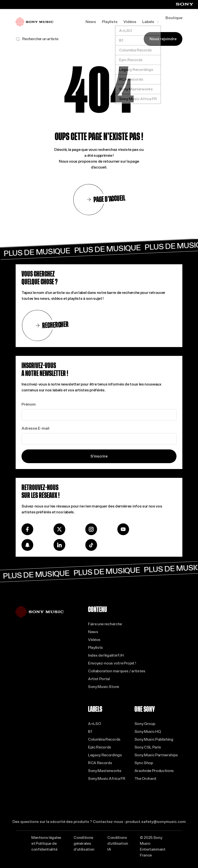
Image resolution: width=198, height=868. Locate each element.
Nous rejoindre (163, 39)
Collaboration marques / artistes (117, 671)
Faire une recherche (105, 624)
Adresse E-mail (35, 428)
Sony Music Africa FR (107, 778)
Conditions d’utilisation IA (118, 843)
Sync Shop (144, 763)
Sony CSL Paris (148, 747)
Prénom (29, 404)
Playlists (110, 22)
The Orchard (145, 778)
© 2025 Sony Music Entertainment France (153, 846)
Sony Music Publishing (154, 739)
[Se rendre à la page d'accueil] (34, 22)
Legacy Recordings (105, 755)
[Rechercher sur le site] (37, 39)
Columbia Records (104, 739)
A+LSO (94, 724)
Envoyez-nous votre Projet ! (112, 663)
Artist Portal (99, 679)
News (91, 22)
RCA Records (100, 763)
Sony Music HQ (148, 731)
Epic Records (100, 747)
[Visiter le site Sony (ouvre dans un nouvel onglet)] (185, 4)
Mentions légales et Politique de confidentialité (46, 843)
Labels (151, 22)
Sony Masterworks (105, 771)
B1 (90, 731)
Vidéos (130, 22)
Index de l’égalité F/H (106, 655)
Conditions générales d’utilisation (84, 843)
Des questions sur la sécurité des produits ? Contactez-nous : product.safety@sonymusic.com (99, 822)
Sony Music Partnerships (156, 755)
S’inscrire (99, 456)
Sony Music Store (104, 687)
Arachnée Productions (154, 771)
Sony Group (145, 724)
